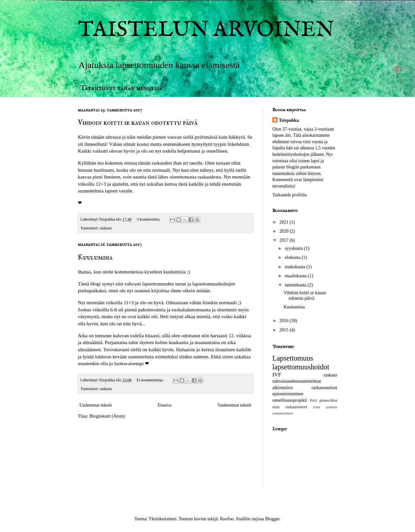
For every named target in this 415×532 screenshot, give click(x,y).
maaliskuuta (296, 276)
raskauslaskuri (283, 413)
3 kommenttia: (149, 219)
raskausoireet (296, 407)
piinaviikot (328, 400)
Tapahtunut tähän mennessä (121, 88)
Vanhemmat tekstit (234, 405)
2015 (285, 330)
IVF (277, 375)
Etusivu (165, 405)
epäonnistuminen (288, 394)
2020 (285, 231)
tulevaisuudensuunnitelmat (297, 381)
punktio (332, 407)
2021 (285, 222)
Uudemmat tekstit (96, 405)
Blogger (272, 519)
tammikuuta (296, 285)
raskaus (106, 228)
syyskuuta (294, 248)
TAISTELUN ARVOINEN (206, 30)
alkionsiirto (283, 388)
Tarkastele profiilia (290, 195)
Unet (317, 407)
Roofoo (227, 519)
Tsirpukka (289, 120)
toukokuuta (296, 267)
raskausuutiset (324, 388)
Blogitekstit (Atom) (107, 416)
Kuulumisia (95, 258)
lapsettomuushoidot (301, 367)
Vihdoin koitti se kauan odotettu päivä (138, 123)
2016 (285, 321)
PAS (314, 400)
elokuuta (293, 257)
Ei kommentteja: (151, 380)
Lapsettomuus (293, 358)
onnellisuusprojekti (290, 400)
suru (276, 407)
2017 (285, 240)
